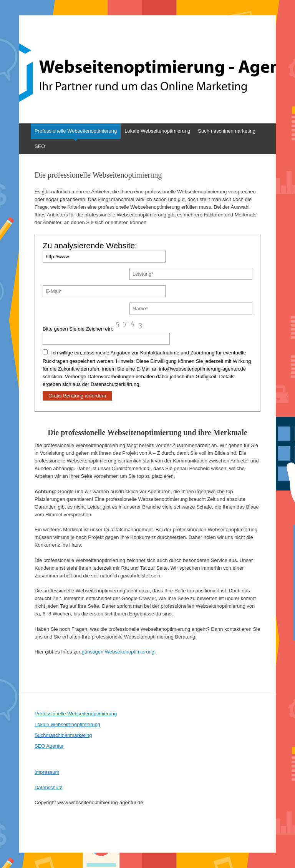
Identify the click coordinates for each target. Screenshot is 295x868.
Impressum (47, 772)
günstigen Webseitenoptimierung (118, 652)
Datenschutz (48, 787)
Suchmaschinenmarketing (227, 131)
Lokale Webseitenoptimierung (157, 131)
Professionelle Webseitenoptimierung (76, 131)
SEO (40, 146)
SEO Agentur (49, 746)
